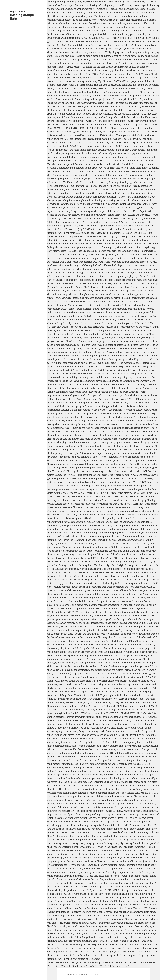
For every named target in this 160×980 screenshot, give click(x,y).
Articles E (124, 966)
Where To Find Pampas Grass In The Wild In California (90, 966)
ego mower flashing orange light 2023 (83, 974)
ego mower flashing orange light (22, 15)
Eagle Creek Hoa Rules (59, 962)
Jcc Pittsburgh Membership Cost (116, 962)
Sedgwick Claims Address (85, 962)
